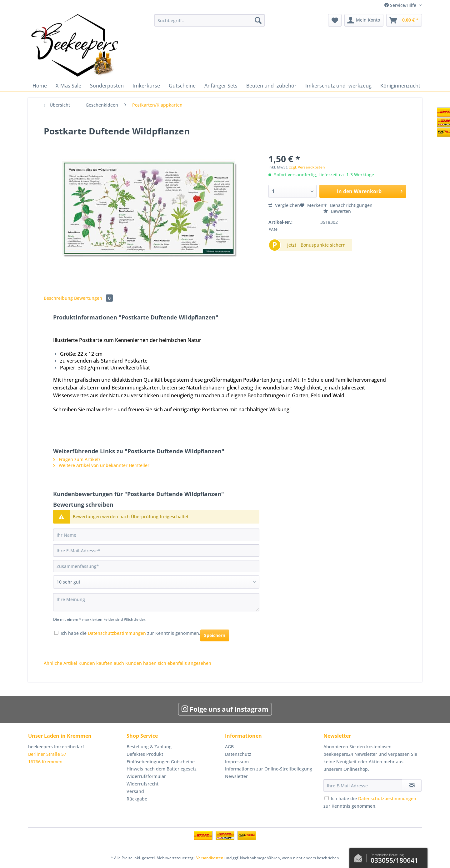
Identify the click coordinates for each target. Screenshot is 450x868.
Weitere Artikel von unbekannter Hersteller (101, 465)
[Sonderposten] (107, 86)
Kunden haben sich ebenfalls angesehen (168, 663)
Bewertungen (93, 298)
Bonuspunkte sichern (323, 245)
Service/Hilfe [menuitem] (401, 5)
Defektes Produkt (145, 754)
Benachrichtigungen (348, 205)
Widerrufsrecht (142, 784)
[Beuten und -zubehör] (271, 86)
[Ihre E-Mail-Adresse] (156, 550)
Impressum (237, 762)
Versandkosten (210, 858)
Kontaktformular (360, 857)
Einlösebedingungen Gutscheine (161, 762)
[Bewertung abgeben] (156, 582)
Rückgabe (137, 799)
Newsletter (236, 776)
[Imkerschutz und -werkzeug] (338, 86)
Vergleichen (284, 205)
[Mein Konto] (364, 20)
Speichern (215, 635)
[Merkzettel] (335, 20)
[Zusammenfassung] (156, 566)
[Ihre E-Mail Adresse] (363, 785)
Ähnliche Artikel (60, 663)
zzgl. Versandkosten (307, 167)
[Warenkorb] (404, 20)
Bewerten (337, 211)
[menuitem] (210, 23)
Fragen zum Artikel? (77, 459)
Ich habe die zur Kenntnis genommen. (130, 633)
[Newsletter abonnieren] (412, 785)
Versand (135, 791)
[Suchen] (258, 20)
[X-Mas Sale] (68, 86)
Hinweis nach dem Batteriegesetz (162, 769)
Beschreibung (58, 298)
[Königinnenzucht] (400, 86)
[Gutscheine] (182, 86)
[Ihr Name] (156, 535)
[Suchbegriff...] (210, 20)
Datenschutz (238, 754)
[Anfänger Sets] (221, 86)
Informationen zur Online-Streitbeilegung (269, 769)
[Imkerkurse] (146, 86)
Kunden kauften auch (101, 663)
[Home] (40, 86)
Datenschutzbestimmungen (117, 633)
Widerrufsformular (146, 776)
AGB (229, 747)
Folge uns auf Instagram (225, 709)
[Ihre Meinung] (156, 602)
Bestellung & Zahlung (149, 747)
